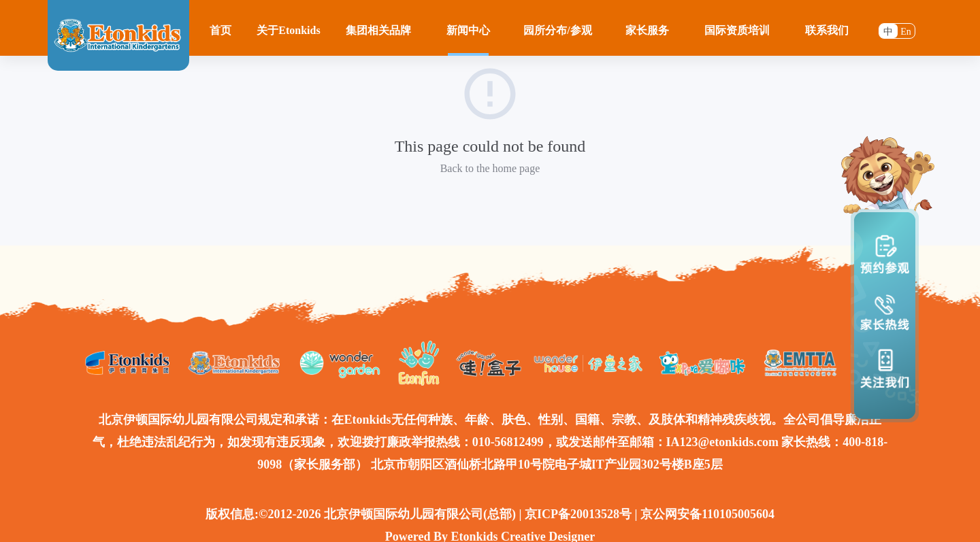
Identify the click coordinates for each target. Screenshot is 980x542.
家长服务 (647, 30)
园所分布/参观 (557, 30)
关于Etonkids (288, 30)
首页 (220, 30)
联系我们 (827, 30)
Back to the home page (490, 168)
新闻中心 (468, 30)
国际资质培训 (737, 30)
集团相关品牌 (378, 30)
